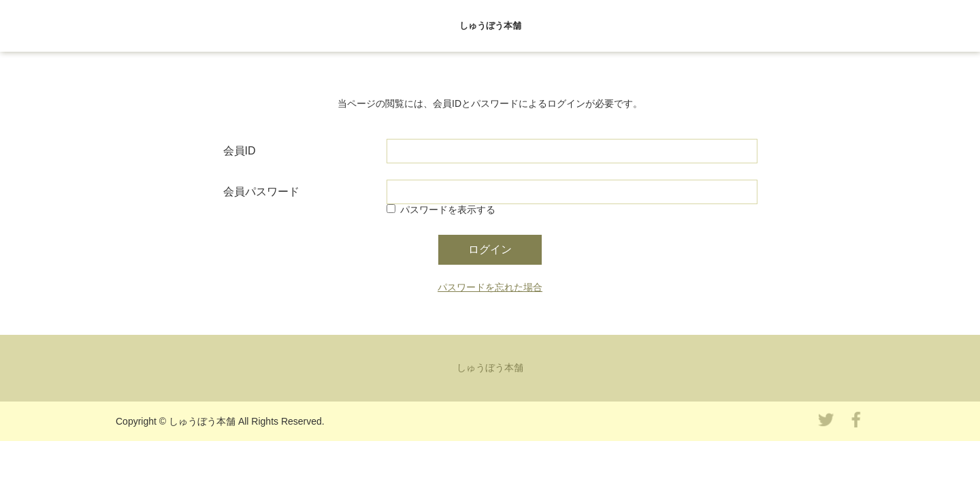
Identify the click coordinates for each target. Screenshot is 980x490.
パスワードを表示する (448, 210)
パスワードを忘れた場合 (490, 287)
